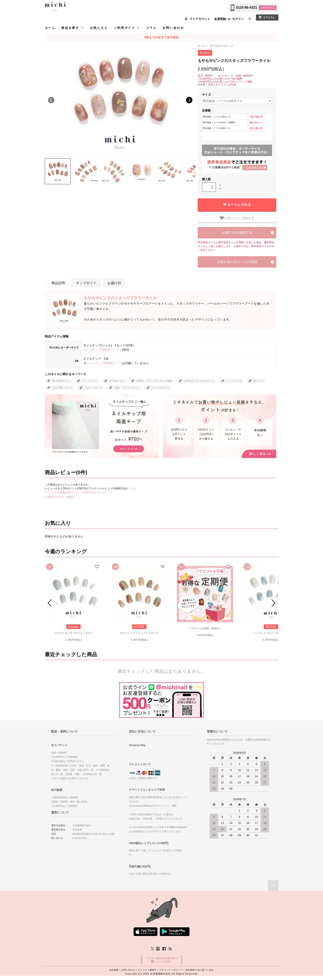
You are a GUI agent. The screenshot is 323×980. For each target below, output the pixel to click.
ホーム (50, 28)
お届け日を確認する (237, 233)
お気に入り (99, 28)
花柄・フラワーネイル (127, 388)
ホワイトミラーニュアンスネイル (139, 633)
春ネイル (259, 381)
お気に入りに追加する (237, 218)
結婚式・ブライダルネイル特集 (154, 381)
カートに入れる (239, 205)
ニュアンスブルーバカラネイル (271, 633)
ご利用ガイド (127, 28)
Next (189, 100)
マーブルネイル (161, 388)
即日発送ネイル (61, 381)
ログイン (238, 19)
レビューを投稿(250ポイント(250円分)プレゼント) (78, 492)
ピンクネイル (234, 381)
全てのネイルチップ (221, 46)
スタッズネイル (93, 388)
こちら (131, 488)
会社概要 (114, 970)
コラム (151, 28)
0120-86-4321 (247, 8)
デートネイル (90, 381)
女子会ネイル (117, 381)
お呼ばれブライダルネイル (199, 381)
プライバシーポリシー (171, 970)
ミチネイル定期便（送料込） (205, 628)
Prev (50, 603)
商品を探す (73, 28)
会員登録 (220, 19)
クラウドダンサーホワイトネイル (73, 633)
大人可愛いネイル (62, 388)
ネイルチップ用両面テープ (101, 350)
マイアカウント (200, 19)
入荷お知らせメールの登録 (237, 262)
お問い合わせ (173, 28)
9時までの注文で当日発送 (162, 37)
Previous (51, 100)
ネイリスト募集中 (147, 970)
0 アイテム (267, 17)
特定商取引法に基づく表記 (200, 970)
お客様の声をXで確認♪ (60, 497)
